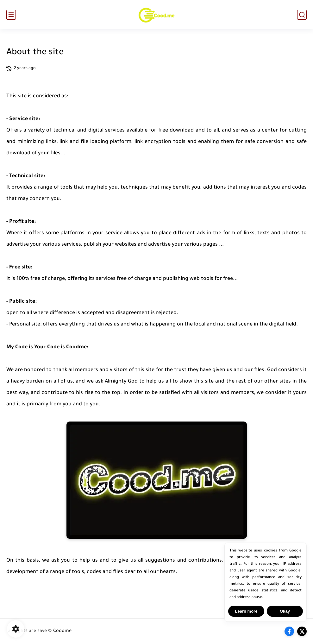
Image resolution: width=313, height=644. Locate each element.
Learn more (246, 611)
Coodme (62, 631)
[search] (302, 15)
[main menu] (11, 15)
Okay (285, 611)
